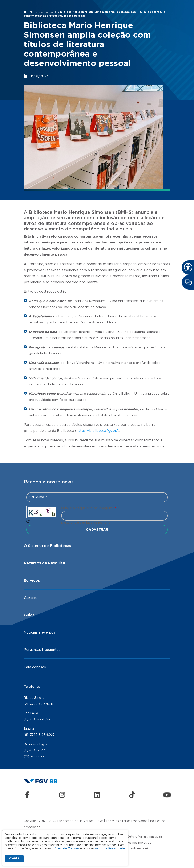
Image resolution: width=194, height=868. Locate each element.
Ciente (14, 859)
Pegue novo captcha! (28, 521)
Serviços (32, 581)
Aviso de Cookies (67, 849)
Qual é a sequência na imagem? (88, 508)
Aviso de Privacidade (110, 849)
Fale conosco (35, 667)
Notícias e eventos (42, 12)
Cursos (30, 598)
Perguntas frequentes (42, 650)
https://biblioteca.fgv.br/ (97, 431)
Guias (29, 615)
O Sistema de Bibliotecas (47, 546)
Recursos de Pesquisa (44, 563)
